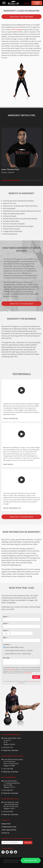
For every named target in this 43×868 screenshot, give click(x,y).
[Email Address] (12, 843)
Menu (4, 3)
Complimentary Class (9, 827)
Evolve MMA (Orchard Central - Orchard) (19, 650)
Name (5, 617)
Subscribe (28, 843)
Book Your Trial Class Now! (22, 17)
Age (4, 637)
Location (6, 644)
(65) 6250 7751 (8, 747)
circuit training (16, 29)
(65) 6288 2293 (8, 790)
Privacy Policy (10, 669)
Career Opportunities (9, 830)
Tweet (22, 865)
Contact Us (5, 833)
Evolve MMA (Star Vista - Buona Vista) (18, 654)
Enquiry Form (6, 824)
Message (6, 658)
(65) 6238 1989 (8, 769)
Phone (5, 630)
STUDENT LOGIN (37, 3)
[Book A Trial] (31, 860)
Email (5, 623)
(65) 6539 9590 (8, 811)
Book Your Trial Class (11, 750)
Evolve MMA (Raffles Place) (14, 647)
